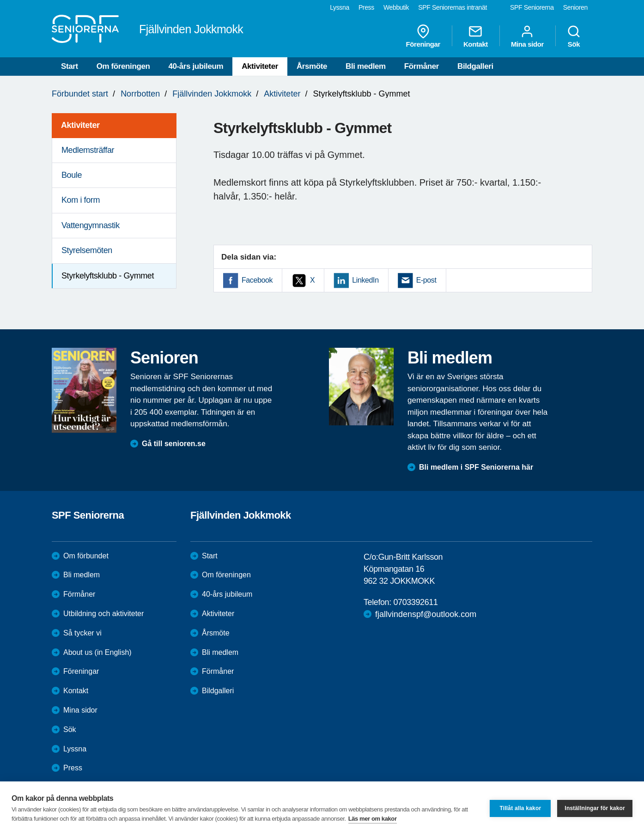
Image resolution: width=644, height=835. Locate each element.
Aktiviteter (260, 66)
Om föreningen (123, 66)
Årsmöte (312, 66)
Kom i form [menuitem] (81, 200)
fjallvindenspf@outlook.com (426, 614)
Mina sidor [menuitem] (527, 36)
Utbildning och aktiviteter (103, 614)
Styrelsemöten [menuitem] (87, 250)
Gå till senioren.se (174, 444)
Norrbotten (140, 94)
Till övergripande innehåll (0, 0)
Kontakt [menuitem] (476, 36)
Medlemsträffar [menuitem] (88, 150)
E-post (426, 280)
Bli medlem (366, 66)
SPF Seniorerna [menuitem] (532, 7)
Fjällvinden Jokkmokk (212, 94)
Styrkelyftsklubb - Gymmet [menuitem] (108, 276)
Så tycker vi (82, 633)
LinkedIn (365, 280)
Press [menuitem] (366, 7)
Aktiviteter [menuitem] (80, 125)
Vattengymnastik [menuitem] (91, 225)
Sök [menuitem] (574, 36)
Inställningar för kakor (595, 808)
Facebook (257, 280)
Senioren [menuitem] (575, 7)
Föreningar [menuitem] (423, 36)
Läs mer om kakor (373, 819)
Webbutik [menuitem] (396, 7)
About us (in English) (97, 652)
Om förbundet (86, 556)
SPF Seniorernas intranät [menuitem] (453, 7)
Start (70, 66)
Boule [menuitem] (72, 175)
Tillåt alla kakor (520, 808)
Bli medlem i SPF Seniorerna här (476, 467)
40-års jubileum (196, 66)
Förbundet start (80, 94)
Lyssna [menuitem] (340, 7)
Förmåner (422, 66)
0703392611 (415, 602)
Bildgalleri (475, 66)
